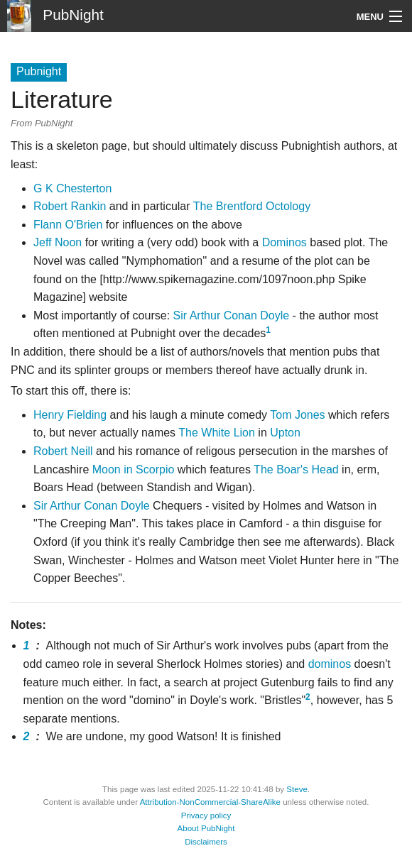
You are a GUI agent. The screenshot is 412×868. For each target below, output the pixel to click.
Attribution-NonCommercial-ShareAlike (210, 802)
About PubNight (206, 828)
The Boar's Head (296, 469)
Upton (285, 433)
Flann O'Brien (68, 225)
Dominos (284, 242)
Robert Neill (63, 451)
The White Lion (217, 433)
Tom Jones (297, 415)
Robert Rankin (70, 206)
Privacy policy (206, 815)
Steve (297, 789)
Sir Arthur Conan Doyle (232, 315)
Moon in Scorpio (134, 469)
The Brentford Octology (252, 206)
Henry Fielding (70, 415)
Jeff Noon (58, 242)
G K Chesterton (72, 188)
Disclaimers (206, 842)
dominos (330, 664)
